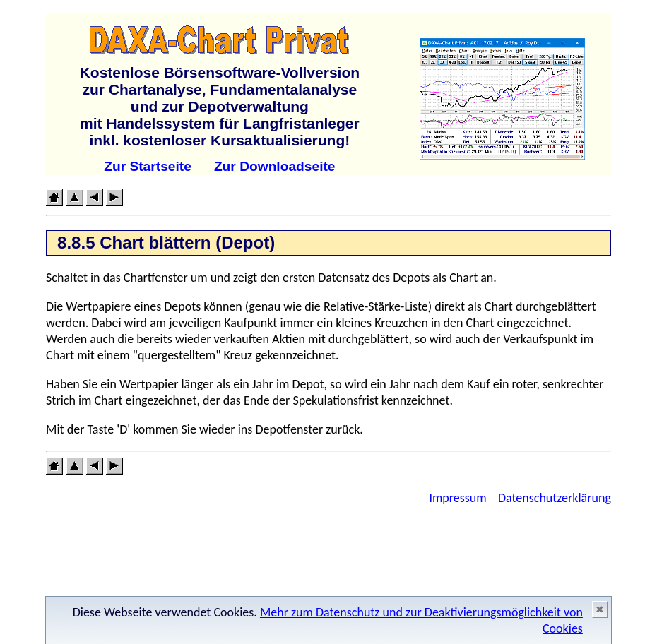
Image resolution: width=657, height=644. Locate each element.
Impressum (457, 498)
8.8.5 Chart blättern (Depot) (166, 243)
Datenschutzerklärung (555, 498)
